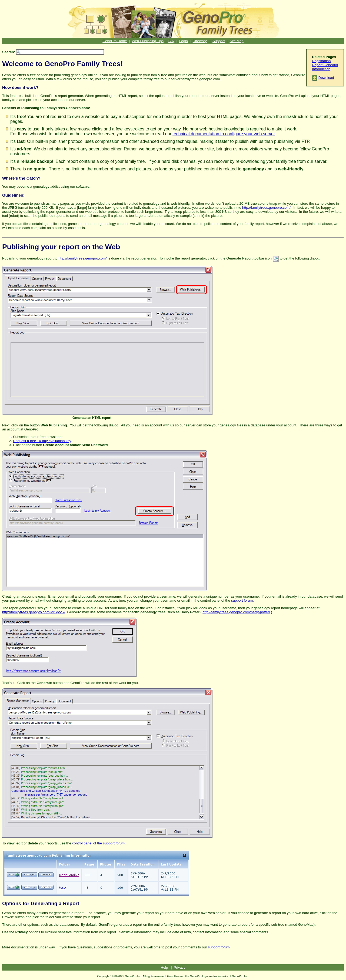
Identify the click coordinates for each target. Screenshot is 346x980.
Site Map (236, 41)
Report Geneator (325, 65)
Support (219, 41)
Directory (200, 41)
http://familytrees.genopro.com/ (266, 208)
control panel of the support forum (98, 843)
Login (184, 41)
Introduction (321, 69)
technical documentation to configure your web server (224, 134)
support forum (242, 600)
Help (164, 967)
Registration (321, 61)
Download (326, 78)
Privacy (180, 967)
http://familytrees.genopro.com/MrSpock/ (34, 612)
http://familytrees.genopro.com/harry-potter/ (236, 612)
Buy (171, 41)
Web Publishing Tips (148, 41)
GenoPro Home (115, 41)
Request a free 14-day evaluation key (42, 441)
